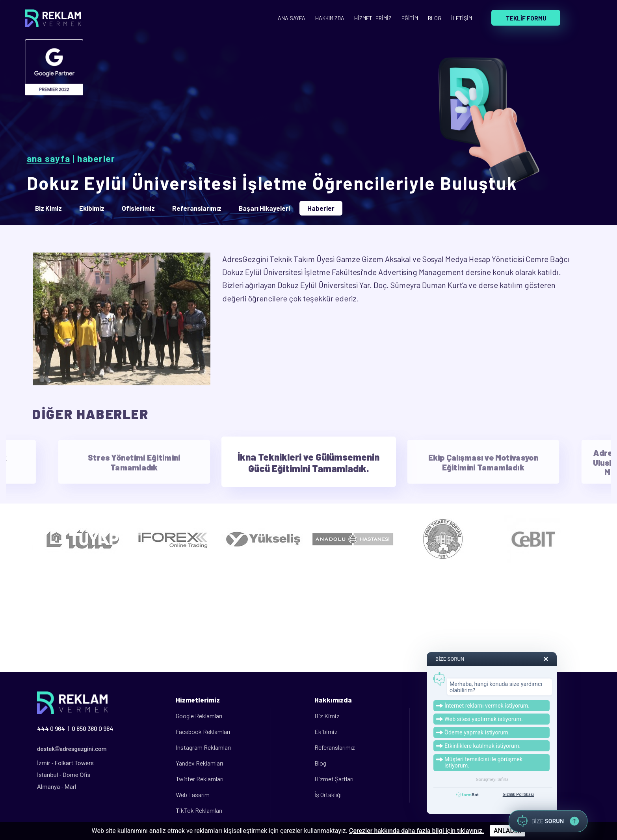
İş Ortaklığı (328, 794)
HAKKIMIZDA (330, 18)
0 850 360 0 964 (93, 728)
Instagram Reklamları (203, 747)
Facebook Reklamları (203, 731)
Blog (320, 763)
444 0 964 (51, 728)
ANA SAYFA (292, 18)
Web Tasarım (193, 794)
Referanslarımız (335, 747)
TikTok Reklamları (199, 810)
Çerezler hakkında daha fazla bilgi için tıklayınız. (416, 831)
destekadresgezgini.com (72, 749)
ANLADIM (507, 831)
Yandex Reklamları (199, 763)
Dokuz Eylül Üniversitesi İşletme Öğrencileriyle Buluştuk (272, 183)
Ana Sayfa (49, 158)
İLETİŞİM (462, 18)
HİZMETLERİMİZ (373, 18)
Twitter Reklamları (200, 779)
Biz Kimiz (327, 716)
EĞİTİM (410, 18)
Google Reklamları (199, 716)
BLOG (435, 18)
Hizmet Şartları (334, 779)
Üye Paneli (467, 716)
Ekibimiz (326, 731)
